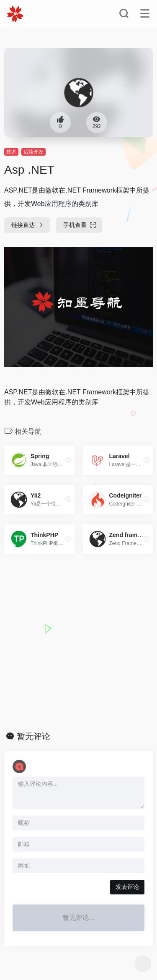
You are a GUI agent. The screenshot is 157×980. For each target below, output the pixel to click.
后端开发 (33, 152)
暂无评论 (33, 736)
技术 (11, 152)
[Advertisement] (78, 642)
